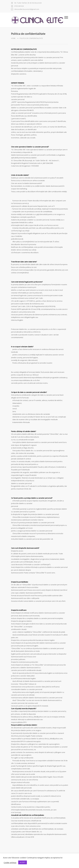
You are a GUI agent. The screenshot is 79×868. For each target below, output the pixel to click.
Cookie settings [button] (10, 862)
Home (13, 38)
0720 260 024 (19, 6)
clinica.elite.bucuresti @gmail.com (27, 9)
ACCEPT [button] (23, 862)
